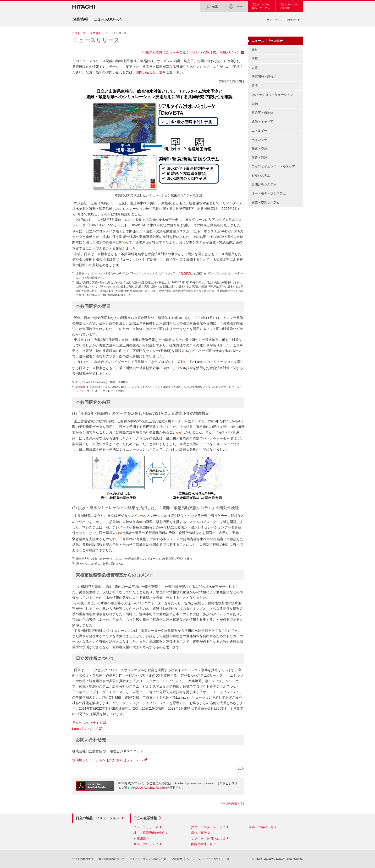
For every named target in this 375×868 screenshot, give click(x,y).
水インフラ (259, 140)
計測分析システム (264, 184)
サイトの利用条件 (83, 859)
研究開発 (140, 838)
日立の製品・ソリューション (98, 818)
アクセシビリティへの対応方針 (148, 859)
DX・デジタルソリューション (272, 95)
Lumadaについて (85, 729)
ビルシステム (261, 175)
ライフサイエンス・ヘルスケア (273, 166)
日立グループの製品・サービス (261, 6)
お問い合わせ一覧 (149, 72)
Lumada (81, 387)
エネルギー (259, 131)
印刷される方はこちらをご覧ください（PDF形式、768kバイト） (191, 52)
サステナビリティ (146, 844)
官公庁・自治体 (262, 113)
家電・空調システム (266, 202)
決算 (255, 59)
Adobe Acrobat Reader (150, 788)
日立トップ (79, 33)
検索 (212, 7)
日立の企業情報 (145, 818)
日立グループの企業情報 (289, 6)
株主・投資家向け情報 (149, 833)
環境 (255, 86)
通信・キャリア (262, 121)
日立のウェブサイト (87, 723)
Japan (236, 7)
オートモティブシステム (269, 193)
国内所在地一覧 (202, 844)
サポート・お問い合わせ (208, 838)
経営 (255, 50)
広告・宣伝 (199, 833)
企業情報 (95, 33)
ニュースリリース (96, 40)
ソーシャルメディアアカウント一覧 (208, 859)
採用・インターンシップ (208, 827)
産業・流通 (259, 158)
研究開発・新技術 (264, 77)
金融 (255, 104)
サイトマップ (275, 20)
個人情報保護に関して (111, 859)
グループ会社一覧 (261, 827)
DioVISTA (186, 273)
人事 (255, 68)
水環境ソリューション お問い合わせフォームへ (108, 760)
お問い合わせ (295, 20)
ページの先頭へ (230, 803)
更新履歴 (177, 859)
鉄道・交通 (259, 148)
